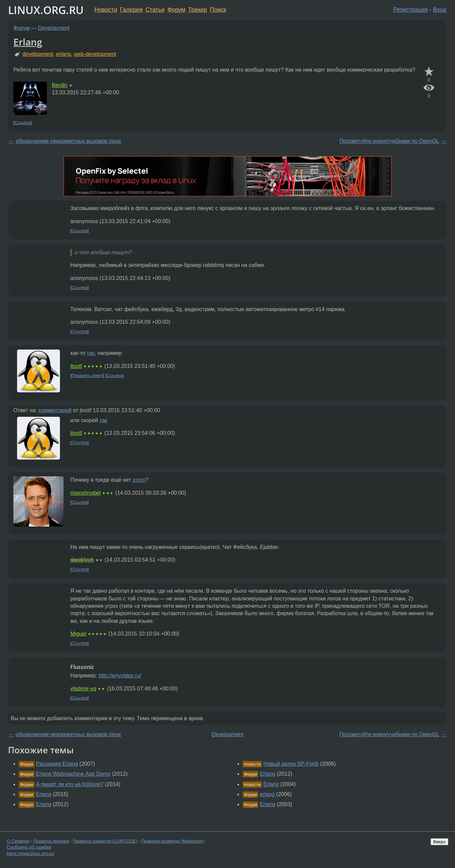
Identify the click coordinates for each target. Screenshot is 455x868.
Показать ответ (87, 375)
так (91, 353)
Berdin (60, 85)
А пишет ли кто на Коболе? (69, 784)
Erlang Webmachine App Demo (73, 774)
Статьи (155, 10)
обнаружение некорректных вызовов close (68, 141)
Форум (176, 10)
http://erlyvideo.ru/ (120, 676)
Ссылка (23, 123)
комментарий (55, 410)
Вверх (439, 842)
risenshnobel (86, 493)
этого (139, 480)
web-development (95, 54)
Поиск (218, 10)
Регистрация (411, 10)
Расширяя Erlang (57, 764)
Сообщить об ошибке (29, 847)
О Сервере (18, 841)
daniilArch (82, 560)
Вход (440, 10)
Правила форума (51, 841)
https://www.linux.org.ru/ (30, 853)
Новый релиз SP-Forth (291, 764)
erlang (63, 54)
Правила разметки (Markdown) (173, 841)
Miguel (78, 634)
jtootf (76, 366)
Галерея (131, 10)
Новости (106, 10)
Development (54, 28)
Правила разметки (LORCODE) (105, 841)
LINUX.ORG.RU (46, 10)
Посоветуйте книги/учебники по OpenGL (389, 141)
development (38, 54)
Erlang (28, 42)
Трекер (198, 10)
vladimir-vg (83, 689)
